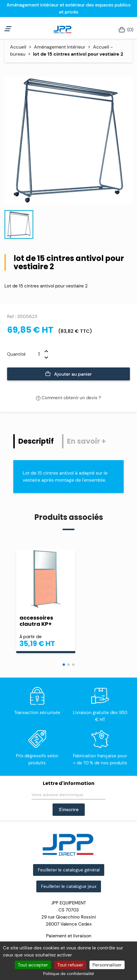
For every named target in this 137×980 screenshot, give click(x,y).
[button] (64, 665)
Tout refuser (70, 965)
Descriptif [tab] (36, 441)
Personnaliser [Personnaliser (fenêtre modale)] (107, 965)
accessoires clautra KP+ (36, 621)
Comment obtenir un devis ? (68, 398)
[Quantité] (35, 354)
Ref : (12, 316)
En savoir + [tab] (86, 441)
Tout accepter (33, 965)
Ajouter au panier (69, 374)
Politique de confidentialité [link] (68, 974)
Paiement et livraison (69, 936)
